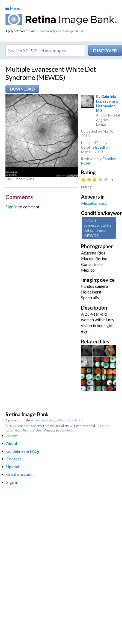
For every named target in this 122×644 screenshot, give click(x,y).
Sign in (11, 207)
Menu (13, 8)
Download (22, 89)
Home (12, 436)
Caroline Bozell (93, 147)
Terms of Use (32, 430)
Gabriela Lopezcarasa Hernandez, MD (107, 104)
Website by (59, 430)
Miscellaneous (94, 203)
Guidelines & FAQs (23, 451)
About (12, 443)
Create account (20, 474)
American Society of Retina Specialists (58, 31)
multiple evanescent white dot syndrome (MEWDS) (97, 228)
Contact (14, 459)
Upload (13, 467)
